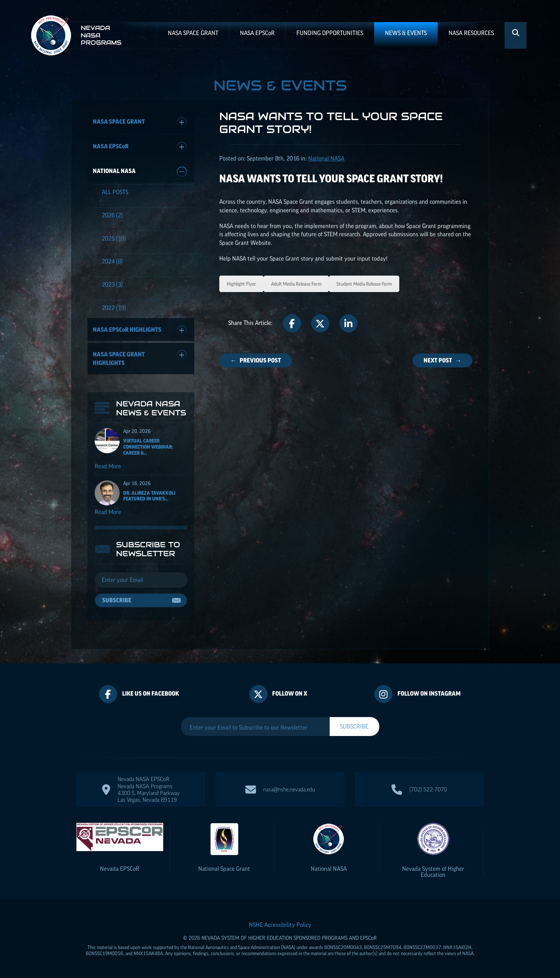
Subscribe (117, 600)
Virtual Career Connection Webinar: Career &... (148, 447)
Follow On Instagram (429, 693)
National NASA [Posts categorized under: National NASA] (326, 158)
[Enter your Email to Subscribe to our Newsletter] (255, 727)
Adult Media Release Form (296, 284)
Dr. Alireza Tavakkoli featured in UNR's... (149, 496)
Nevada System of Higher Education (433, 872)
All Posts (115, 192)
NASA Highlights (140, 330)
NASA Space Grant (193, 33)
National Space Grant (224, 869)
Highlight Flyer (241, 284)
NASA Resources (471, 33)
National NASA (140, 172)
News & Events (406, 33)
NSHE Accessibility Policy (280, 925)
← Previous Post (256, 360)
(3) (112, 285)
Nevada (120, 869)
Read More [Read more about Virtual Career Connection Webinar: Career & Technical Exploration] (108, 466)
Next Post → (442, 360)
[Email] (141, 580)
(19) (114, 238)
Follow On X (290, 693)
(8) (112, 261)
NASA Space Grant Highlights (140, 358)
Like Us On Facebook (151, 693)
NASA (257, 33)
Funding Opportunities (330, 33)
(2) (112, 215)
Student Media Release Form (364, 284)
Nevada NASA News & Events (151, 408)
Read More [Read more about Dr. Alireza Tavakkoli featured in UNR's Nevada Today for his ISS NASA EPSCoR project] (108, 512)
